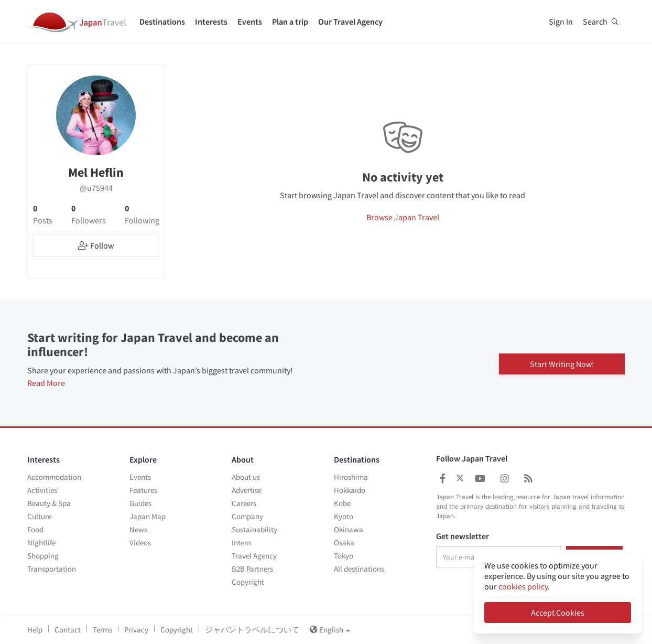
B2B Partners (252, 569)
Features (143, 490)
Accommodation (54, 477)
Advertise (247, 490)
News (138, 529)
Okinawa (349, 529)
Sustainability (254, 529)
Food (35, 529)
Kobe (342, 503)
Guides (140, 503)
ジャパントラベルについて (252, 630)
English (330, 630)
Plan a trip (290, 22)
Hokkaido (350, 490)
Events (250, 22)
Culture (39, 516)
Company (247, 516)
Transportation (52, 569)
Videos (140, 543)
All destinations (359, 569)
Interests (211, 22)
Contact (68, 630)
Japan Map (148, 516)
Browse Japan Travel (403, 217)
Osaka (344, 543)
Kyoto (344, 516)
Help (35, 630)
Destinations (162, 22)
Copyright (248, 582)
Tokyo (344, 556)
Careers (244, 503)
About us (246, 477)
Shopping (43, 556)
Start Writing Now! (562, 363)
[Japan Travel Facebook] (443, 479)
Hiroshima (351, 477)
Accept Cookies (558, 613)
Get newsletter (463, 536)
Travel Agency (254, 556)
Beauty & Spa (49, 503)
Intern (241, 543)
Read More (46, 383)
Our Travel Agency (350, 22)
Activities (42, 490)
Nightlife (41, 543)
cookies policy (523, 586)
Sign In (561, 22)
